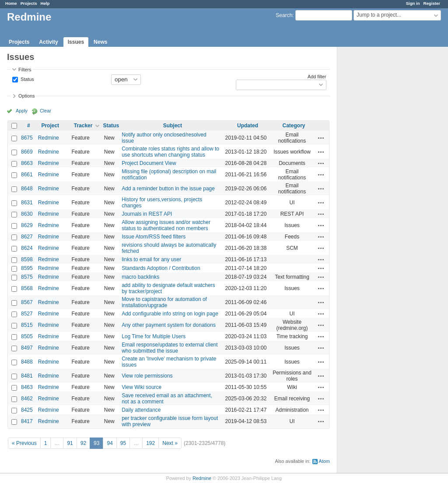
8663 (27, 163)
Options (26, 96)
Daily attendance (141, 410)
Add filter (317, 77)
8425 (27, 410)
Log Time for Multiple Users (154, 336)
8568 (27, 288)
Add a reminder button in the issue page (168, 189)
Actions (321, 138)
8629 (27, 225)
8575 (27, 277)
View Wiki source (142, 387)
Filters (25, 70)
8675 (27, 138)
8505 (27, 336)
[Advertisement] (381, 184)
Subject (173, 126)
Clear (45, 111)
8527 (27, 314)
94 (110, 443)
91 (70, 443)
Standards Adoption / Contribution (161, 268)
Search (284, 15)
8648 (27, 189)
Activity (48, 42)
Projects (29, 3)
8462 (27, 399)
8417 (27, 421)
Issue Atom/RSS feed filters (154, 237)
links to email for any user (151, 259)
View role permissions (147, 376)
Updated (248, 126)
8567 (27, 302)
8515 (27, 325)
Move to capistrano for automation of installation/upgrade (164, 302)
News (100, 42)
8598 (27, 259)
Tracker (83, 126)
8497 (27, 348)
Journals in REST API (147, 214)
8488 (27, 362)
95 (123, 443)
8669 (27, 152)
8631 (27, 203)
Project (50, 126)
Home (11, 3)
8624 (27, 248)
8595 (27, 268)
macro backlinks (140, 277)
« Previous (24, 443)
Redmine (49, 138)
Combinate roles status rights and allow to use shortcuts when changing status (170, 152)
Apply (22, 111)
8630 (27, 214)
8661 (27, 175)
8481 (27, 376)
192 (150, 443)
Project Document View (149, 163)
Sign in (413, 3)
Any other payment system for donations (169, 325)
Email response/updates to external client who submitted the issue (170, 348)
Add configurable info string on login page (170, 314)
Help (45, 3)
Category (294, 126)
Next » (170, 443)
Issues (76, 42)
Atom (324, 461)
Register (432, 3)
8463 (27, 387)
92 (83, 443)
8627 (27, 237)
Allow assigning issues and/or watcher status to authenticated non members (166, 225)
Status (27, 79)
